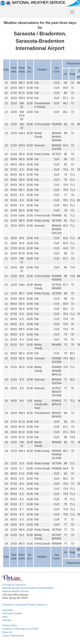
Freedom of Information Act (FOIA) (20, 629)
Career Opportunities (13, 636)
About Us (7, 632)
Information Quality (12, 613)
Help (5, 617)
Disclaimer (8, 610)
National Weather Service (16, 591)
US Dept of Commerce (14, 585)
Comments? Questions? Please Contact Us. (25, 605)
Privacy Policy (10, 625)
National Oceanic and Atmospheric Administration (28, 588)
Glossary (7, 620)
